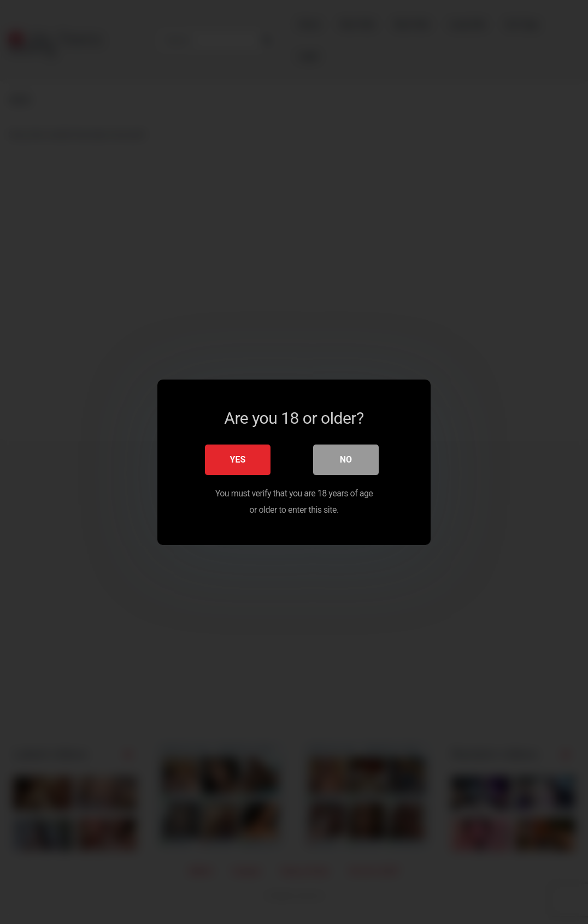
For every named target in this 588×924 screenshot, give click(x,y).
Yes (238, 459)
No (346, 459)
